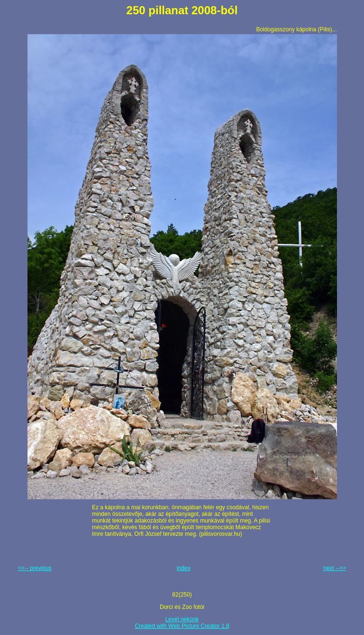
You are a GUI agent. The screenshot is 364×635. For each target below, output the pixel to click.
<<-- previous (35, 568)
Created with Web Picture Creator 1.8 (182, 626)
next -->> (335, 568)
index (184, 568)
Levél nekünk (182, 619)
